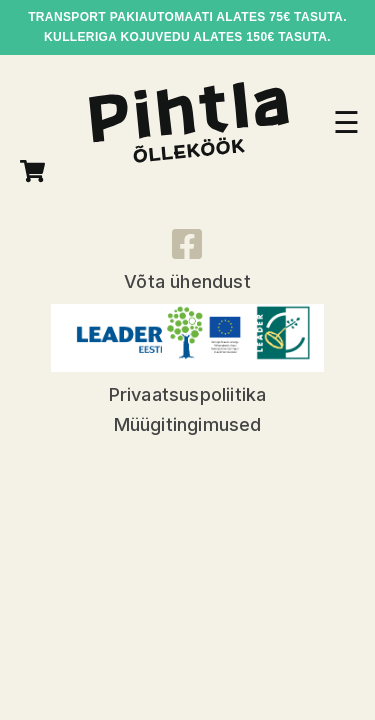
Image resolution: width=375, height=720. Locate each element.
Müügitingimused (188, 424)
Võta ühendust (187, 281)
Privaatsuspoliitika (188, 394)
